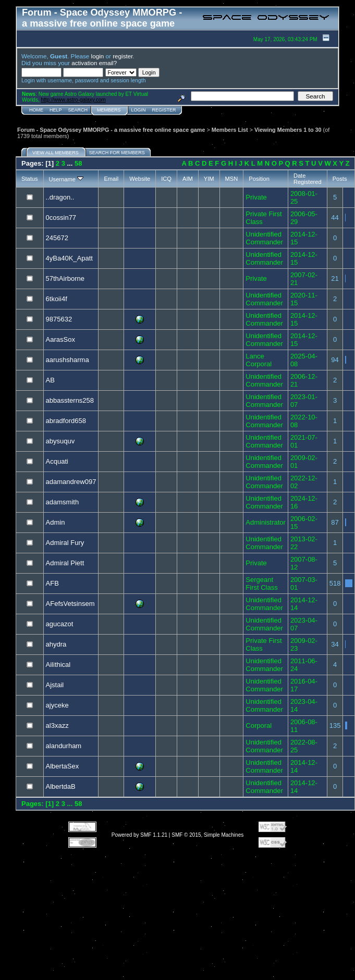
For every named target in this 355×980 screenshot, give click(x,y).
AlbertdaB (61, 786)
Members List (230, 130)
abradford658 (66, 421)
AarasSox (60, 339)
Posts (340, 179)
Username (66, 179)
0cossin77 (61, 218)
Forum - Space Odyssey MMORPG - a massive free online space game (111, 130)
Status (30, 179)
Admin (56, 522)
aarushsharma (68, 360)
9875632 (59, 319)
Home (36, 110)
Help (56, 110)
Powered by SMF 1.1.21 (139, 835)
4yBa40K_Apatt (69, 258)
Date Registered (308, 179)
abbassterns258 (70, 400)
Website (140, 179)
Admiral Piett (65, 563)
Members (109, 110)
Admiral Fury (65, 543)
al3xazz (57, 725)
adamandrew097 (71, 482)
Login (139, 110)
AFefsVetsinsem (70, 604)
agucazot (60, 624)
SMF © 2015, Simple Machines (207, 835)
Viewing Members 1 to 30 (288, 130)
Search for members (117, 153)
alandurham (64, 746)
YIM (209, 179)
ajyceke (57, 705)
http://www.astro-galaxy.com (74, 100)
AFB (52, 583)
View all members (56, 153)
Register (164, 110)
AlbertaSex (63, 766)
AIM (188, 179)
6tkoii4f (57, 299)
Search (78, 110)
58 (78, 163)
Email (111, 179)
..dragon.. (60, 197)
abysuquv (60, 441)
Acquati (57, 461)
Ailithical (58, 665)
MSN (232, 179)
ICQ (166, 179)
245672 (57, 238)
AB (50, 380)
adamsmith (63, 502)
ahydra (56, 644)
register (123, 56)
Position (259, 179)
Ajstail (55, 685)
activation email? (94, 63)
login (98, 56)
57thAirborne (65, 278)
